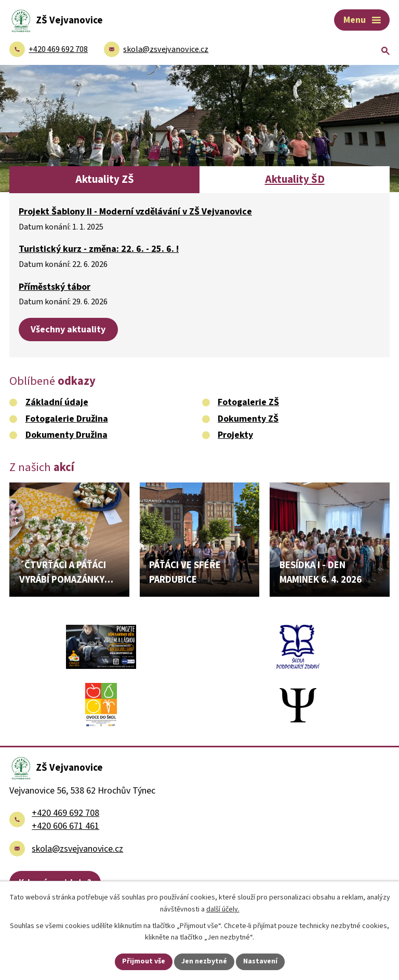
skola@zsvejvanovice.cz (77, 849)
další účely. (223, 909)
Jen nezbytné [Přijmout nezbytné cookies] (204, 961)
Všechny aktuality (68, 330)
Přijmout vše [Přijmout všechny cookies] (144, 961)
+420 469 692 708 (65, 813)
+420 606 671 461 (65, 826)
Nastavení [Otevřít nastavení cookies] (260, 961)
